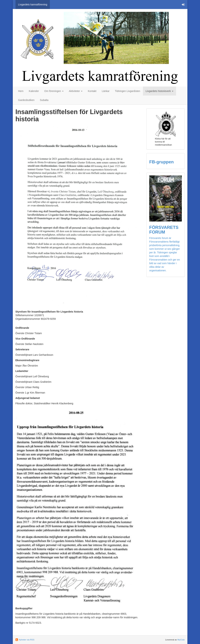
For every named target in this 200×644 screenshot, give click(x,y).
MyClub (181, 640)
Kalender (34, 91)
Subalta (44, 100)
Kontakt (92, 91)
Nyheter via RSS (27, 640)
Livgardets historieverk (159, 91)
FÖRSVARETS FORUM (164, 230)
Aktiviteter (76, 91)
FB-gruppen (161, 162)
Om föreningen (54, 91)
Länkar (106, 91)
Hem (21, 91)
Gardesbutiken (26, 100)
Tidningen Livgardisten (127, 91)
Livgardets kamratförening (33, 4)
